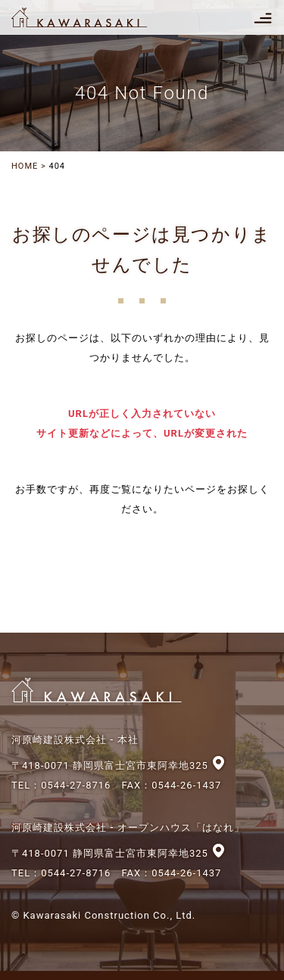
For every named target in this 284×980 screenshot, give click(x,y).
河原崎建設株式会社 (92, 17)
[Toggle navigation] (263, 17)
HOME (25, 166)
